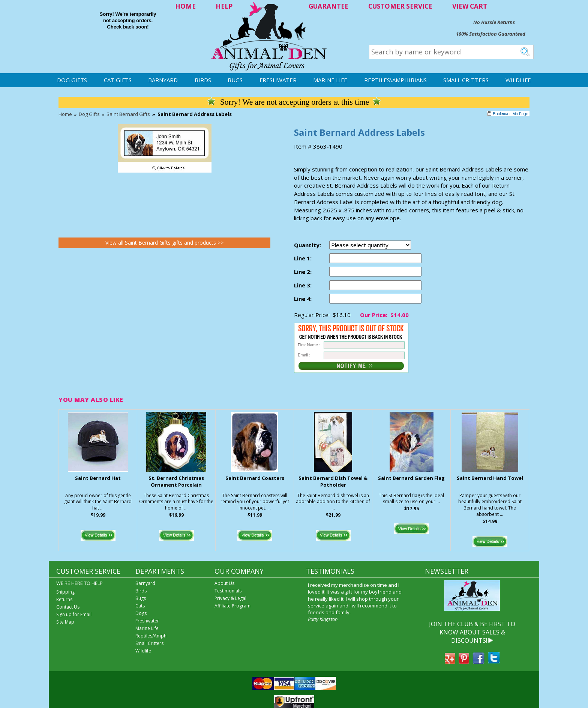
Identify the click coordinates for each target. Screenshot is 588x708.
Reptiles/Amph (151, 636)
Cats (140, 606)
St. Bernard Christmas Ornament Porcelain (176, 482)
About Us (224, 583)
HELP (224, 6)
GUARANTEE (328, 6)
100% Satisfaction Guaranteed (491, 34)
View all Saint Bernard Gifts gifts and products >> (164, 243)
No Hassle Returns (494, 22)
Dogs (141, 613)
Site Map (65, 622)
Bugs (235, 80)
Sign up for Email (74, 614)
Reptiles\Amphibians (395, 80)
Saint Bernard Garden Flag (411, 478)
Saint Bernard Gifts (128, 114)
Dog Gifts (72, 80)
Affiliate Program (232, 606)
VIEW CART (470, 6)
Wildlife (518, 80)
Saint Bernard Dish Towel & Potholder (333, 482)
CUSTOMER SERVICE (400, 6)
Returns (64, 599)
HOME (185, 6)
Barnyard (163, 80)
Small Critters (466, 80)
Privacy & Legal (230, 598)
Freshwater (278, 80)
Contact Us (68, 607)
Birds (203, 80)
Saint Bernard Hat (98, 478)
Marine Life (330, 80)
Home (65, 114)
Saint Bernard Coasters (255, 478)
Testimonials (228, 591)
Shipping (65, 592)
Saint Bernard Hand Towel (490, 478)
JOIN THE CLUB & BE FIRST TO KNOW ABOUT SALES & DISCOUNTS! (472, 632)
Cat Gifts (118, 80)
